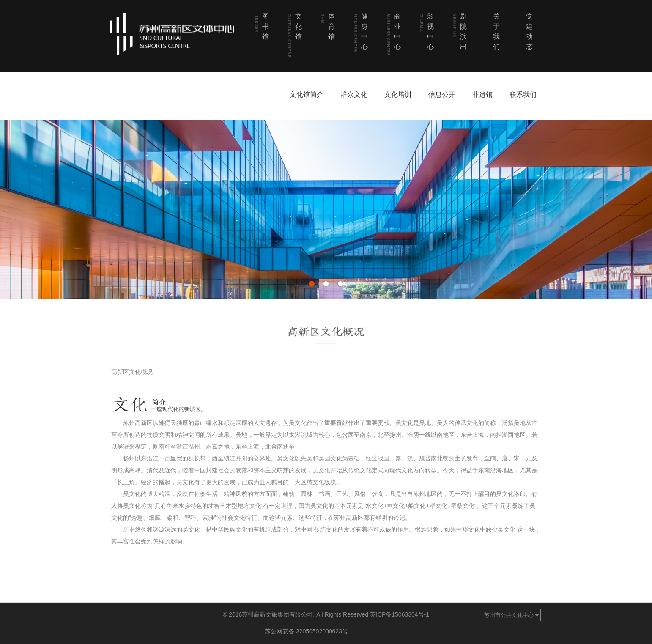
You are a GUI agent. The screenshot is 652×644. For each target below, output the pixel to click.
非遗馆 (482, 95)
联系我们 (523, 95)
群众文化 (354, 95)
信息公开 (442, 95)
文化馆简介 (307, 95)
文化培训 (398, 95)
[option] (326, 210)
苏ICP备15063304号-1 (400, 614)
